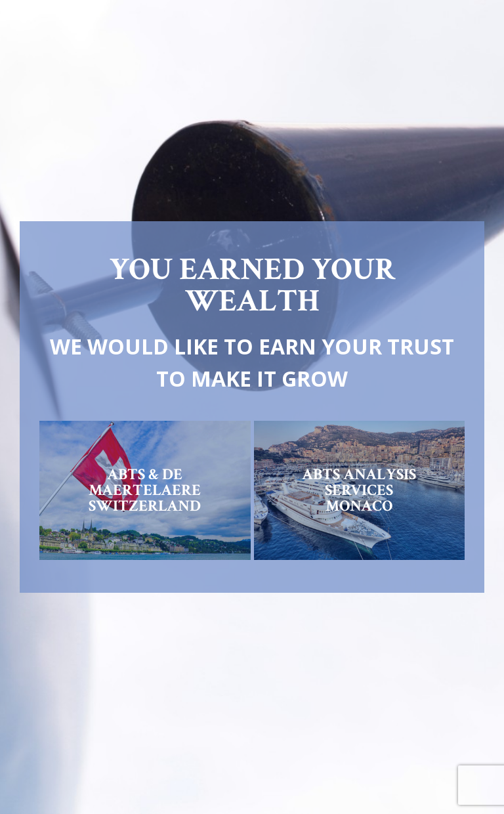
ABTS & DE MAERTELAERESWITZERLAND (145, 490)
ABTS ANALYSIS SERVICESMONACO (359, 490)
